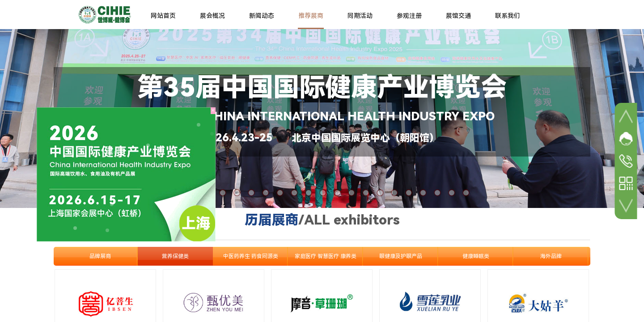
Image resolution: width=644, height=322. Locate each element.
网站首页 (163, 16)
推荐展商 (311, 16)
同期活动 (360, 16)
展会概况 (212, 16)
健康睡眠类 (476, 256)
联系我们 (508, 16)
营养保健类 (175, 256)
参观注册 (409, 16)
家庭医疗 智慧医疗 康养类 (326, 256)
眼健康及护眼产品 (401, 256)
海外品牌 (551, 256)
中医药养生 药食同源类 (251, 256)
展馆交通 (458, 16)
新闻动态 (262, 16)
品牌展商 (100, 256)
